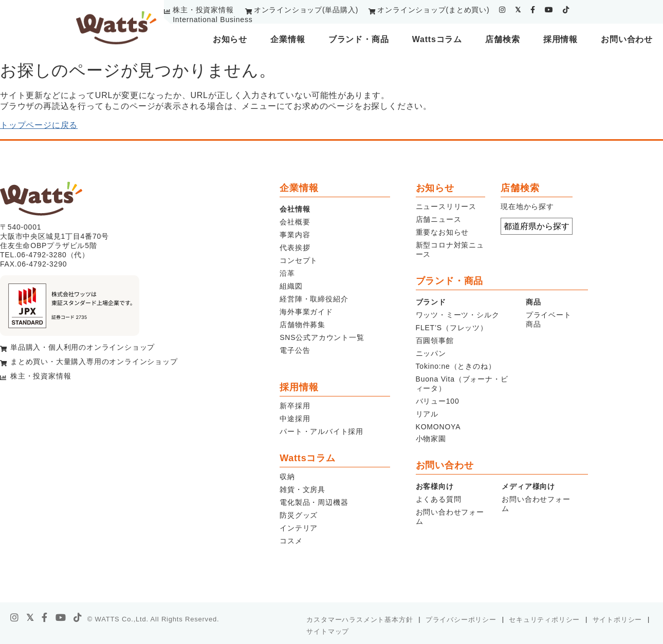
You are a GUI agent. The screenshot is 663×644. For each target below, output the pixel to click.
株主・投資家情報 (203, 10)
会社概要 (295, 222)
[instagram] (502, 10)
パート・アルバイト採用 (321, 431)
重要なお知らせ (443, 232)
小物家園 (431, 439)
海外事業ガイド (306, 312)
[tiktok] (566, 10)
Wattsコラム (437, 39)
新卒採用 (295, 406)
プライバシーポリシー (461, 620)
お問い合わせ (627, 39)
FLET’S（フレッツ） (452, 328)
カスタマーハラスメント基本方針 (360, 620)
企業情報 (288, 39)
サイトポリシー (618, 620)
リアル (427, 414)
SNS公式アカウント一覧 (322, 337)
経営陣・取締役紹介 (314, 299)
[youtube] (549, 10)
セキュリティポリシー (544, 620)
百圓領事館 (435, 340)
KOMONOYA (438, 427)
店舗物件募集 (302, 325)
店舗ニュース (439, 219)
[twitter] (518, 10)
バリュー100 (438, 401)
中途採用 (295, 419)
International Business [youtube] (213, 20)
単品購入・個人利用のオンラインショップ (82, 347)
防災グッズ (299, 515)
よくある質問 (439, 499)
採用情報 (560, 39)
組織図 (291, 286)
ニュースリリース (446, 206)
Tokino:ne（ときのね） (456, 366)
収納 (287, 477)
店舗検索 (502, 39)
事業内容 (295, 235)
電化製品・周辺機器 (314, 502)
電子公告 (295, 350)
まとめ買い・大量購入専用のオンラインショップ (94, 362)
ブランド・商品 (359, 39)
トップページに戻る (39, 125)
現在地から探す (527, 206)
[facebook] (533, 10)
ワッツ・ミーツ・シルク (458, 315)
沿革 (287, 273)
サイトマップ (328, 631)
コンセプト (299, 260)
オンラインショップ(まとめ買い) (433, 10)
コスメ (291, 541)
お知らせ (230, 39)
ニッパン (431, 353)
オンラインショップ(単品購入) (306, 10)
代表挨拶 (295, 248)
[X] (30, 618)
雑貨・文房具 (302, 489)
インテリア (299, 528)
